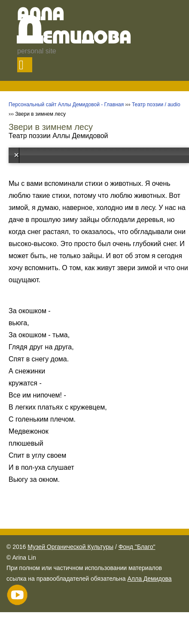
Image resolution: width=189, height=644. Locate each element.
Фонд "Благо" (137, 547)
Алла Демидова (149, 579)
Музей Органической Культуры (70, 547)
